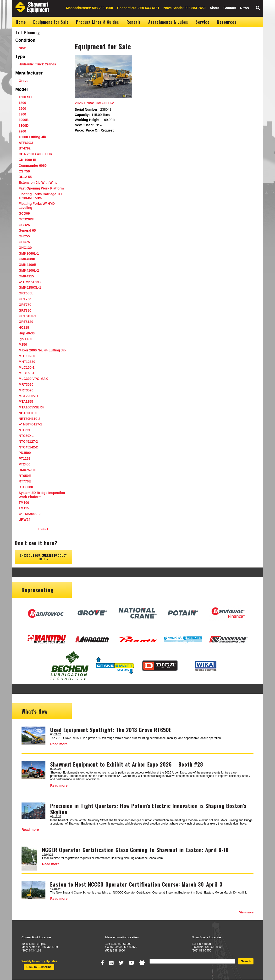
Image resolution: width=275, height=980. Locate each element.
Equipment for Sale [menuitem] (51, 22)
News (245, 8)
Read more (59, 744)
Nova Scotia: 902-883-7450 (185, 8)
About (214, 8)
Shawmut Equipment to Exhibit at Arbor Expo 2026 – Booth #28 (127, 764)
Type (20, 57)
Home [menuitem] (21, 22)
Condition (25, 40)
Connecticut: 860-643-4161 (138, 8)
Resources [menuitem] (227, 22)
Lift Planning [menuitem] (28, 33)
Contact (230, 8)
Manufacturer (29, 73)
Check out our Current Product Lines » (43, 557)
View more (246, 912)
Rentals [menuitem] (134, 22)
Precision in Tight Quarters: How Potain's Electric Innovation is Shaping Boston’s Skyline (148, 809)
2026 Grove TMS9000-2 (94, 103)
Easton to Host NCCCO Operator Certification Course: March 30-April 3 (136, 884)
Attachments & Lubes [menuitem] (168, 22)
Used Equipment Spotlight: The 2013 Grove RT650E (111, 730)
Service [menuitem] (203, 22)
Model (22, 89)
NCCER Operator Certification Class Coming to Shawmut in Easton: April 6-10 (135, 850)
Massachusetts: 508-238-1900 (89, 8)
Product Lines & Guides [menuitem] (98, 22)
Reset (43, 529)
